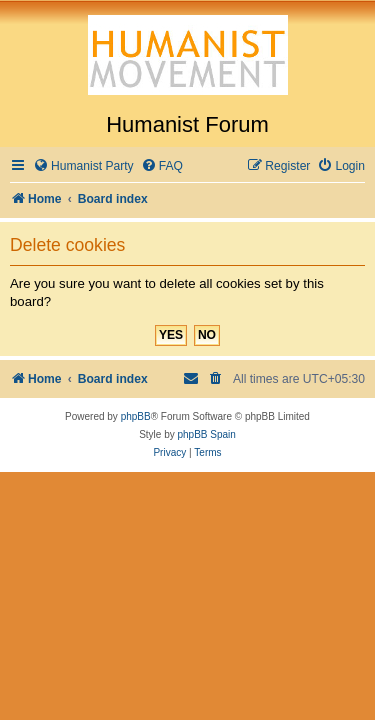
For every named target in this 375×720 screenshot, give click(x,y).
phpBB (136, 416)
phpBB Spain (206, 434)
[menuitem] (83, 166)
